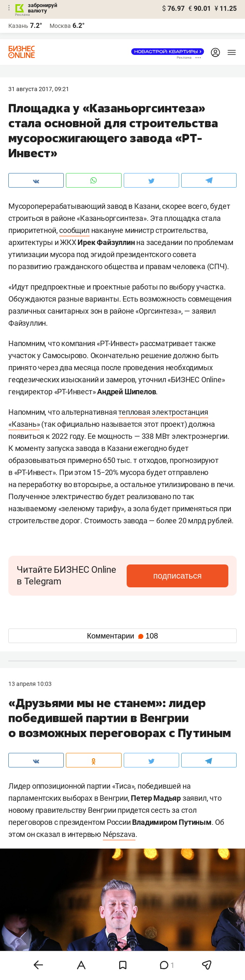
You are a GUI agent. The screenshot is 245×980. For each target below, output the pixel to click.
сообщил (74, 230)
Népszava (119, 834)
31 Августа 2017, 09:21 (39, 89)
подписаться (177, 576)
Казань (18, 26)
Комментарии (122, 636)
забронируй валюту (42, 8)
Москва (60, 26)
